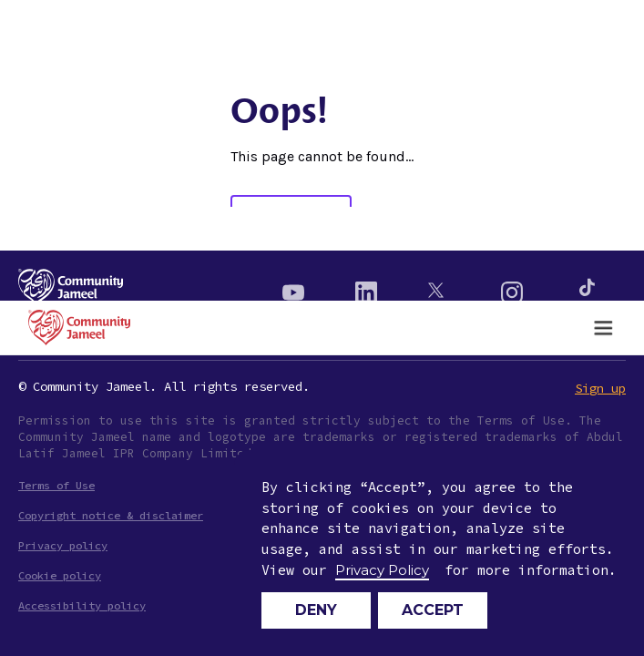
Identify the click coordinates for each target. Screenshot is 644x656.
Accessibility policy (82, 605)
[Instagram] (512, 287)
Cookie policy (60, 575)
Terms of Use (56, 485)
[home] (75, 328)
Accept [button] (433, 610)
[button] (603, 328)
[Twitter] (439, 287)
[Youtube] (293, 287)
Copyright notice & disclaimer (111, 515)
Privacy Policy (382, 570)
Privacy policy (63, 545)
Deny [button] (316, 610)
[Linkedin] (366, 287)
